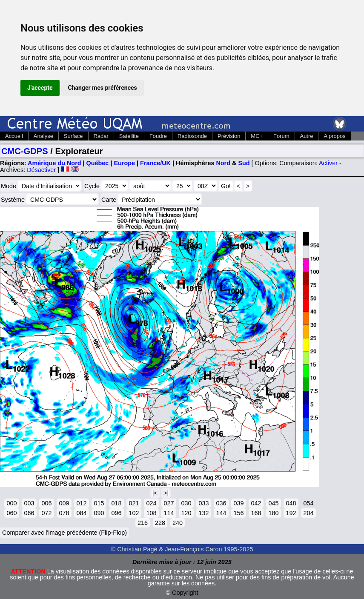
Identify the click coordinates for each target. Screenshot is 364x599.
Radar (101, 136)
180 (273, 513)
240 (178, 523)
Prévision (229, 136)
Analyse (43, 136)
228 (160, 523)
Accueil (14, 136)
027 (169, 503)
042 (256, 503)
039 (238, 503)
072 (46, 513)
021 (134, 503)
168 (256, 513)
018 (116, 503)
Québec (98, 163)
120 (186, 513)
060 (11, 513)
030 (186, 503)
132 (203, 513)
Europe (124, 163)
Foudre (158, 136)
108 (151, 513)
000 (11, 503)
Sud (244, 163)
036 (221, 503)
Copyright (185, 593)
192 (291, 513)
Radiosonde (192, 136)
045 (273, 503)
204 (308, 513)
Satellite (129, 136)
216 (143, 523)
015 (99, 503)
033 (203, 503)
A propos (334, 136)
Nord (223, 163)
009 (64, 503)
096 (116, 513)
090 (99, 513)
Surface (73, 136)
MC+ (257, 136)
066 (29, 513)
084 (81, 513)
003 (29, 503)
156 (238, 513)
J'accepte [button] (40, 88)
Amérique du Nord (54, 163)
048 (291, 503)
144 (221, 513)
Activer (328, 163)
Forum (281, 136)
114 (169, 513)
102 (134, 513)
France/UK (155, 163)
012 (81, 503)
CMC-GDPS (25, 151)
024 (151, 503)
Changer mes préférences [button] (103, 88)
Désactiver (41, 170)
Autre (307, 136)
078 (64, 513)
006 (46, 503)
